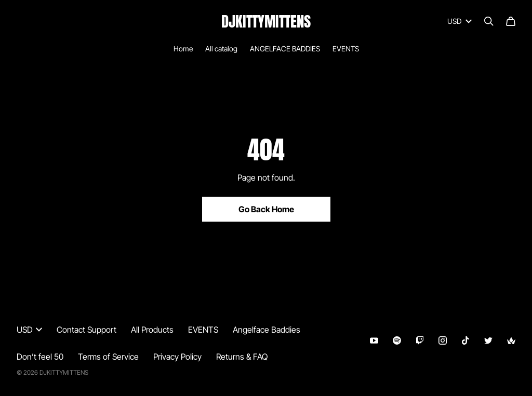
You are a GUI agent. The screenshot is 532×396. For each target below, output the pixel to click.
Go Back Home (266, 209)
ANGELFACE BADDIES (285, 49)
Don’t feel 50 (40, 357)
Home (183, 49)
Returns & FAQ (242, 357)
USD (460, 21)
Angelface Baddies (267, 330)
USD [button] (29, 330)
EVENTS (346, 49)
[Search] (489, 21)
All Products (152, 330)
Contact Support (87, 330)
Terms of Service (108, 357)
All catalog (221, 49)
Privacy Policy (177, 357)
